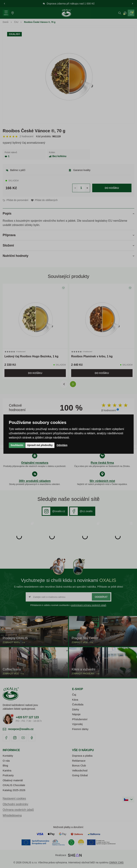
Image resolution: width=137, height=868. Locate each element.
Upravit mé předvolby (40, 445)
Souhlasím (17, 445)
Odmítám (62, 445)
